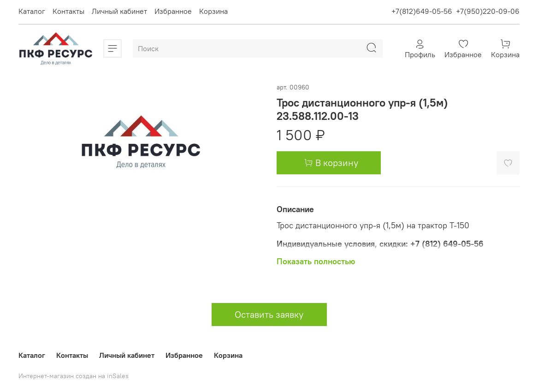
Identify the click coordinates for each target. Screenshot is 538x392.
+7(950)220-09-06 (488, 11)
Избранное (173, 11)
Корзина (213, 11)
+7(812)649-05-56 (422, 11)
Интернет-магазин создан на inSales (74, 376)
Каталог (32, 11)
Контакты (68, 11)
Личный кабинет (119, 11)
